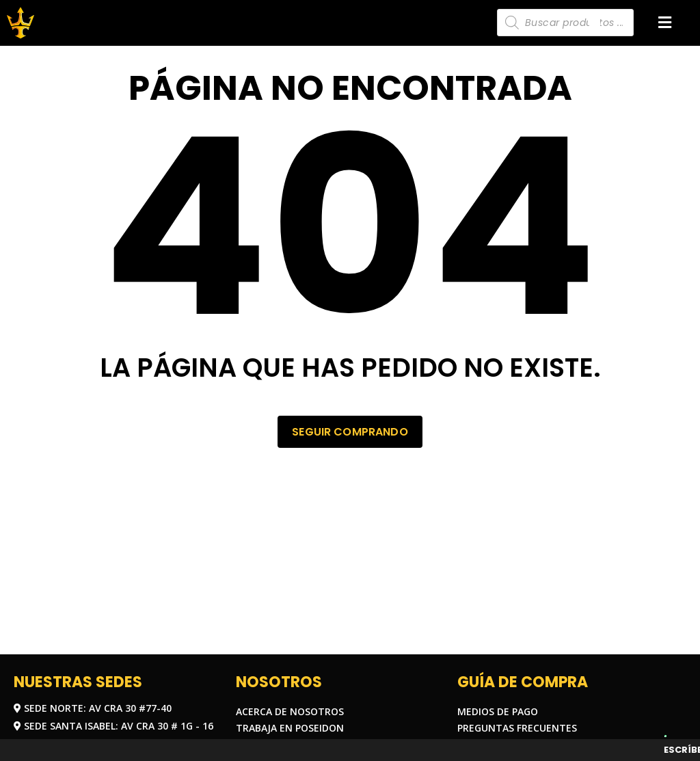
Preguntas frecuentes (517, 728)
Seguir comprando (350, 431)
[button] (665, 23)
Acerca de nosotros (290, 711)
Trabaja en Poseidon (290, 728)
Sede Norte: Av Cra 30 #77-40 (93, 708)
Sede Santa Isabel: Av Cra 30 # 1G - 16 (113, 726)
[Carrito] (595, 22)
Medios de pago (498, 711)
